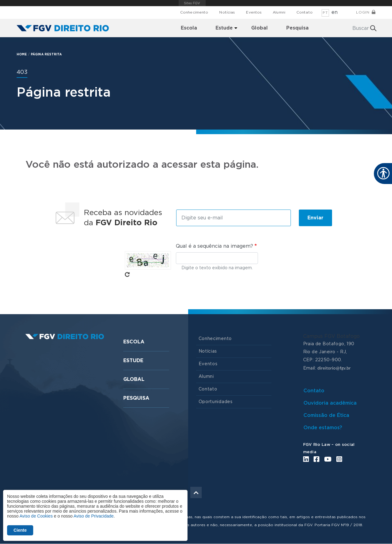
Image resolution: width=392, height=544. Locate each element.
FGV (192, 3)
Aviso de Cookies (36, 516)
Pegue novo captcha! (127, 274)
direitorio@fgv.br (334, 368)
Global (134, 379)
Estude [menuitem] (224, 28)
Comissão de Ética (326, 415)
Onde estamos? (323, 428)
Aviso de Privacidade (93, 516)
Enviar (315, 218)
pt (325, 13)
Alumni (279, 12)
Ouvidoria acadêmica (330, 403)
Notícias (227, 12)
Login (363, 12)
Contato (305, 12)
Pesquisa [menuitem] (297, 28)
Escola (134, 342)
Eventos (254, 12)
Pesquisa (136, 398)
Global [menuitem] (259, 28)
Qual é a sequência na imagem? (214, 246)
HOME (22, 54)
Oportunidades (216, 402)
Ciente (20, 530)
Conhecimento (194, 12)
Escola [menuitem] (189, 28)
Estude (133, 361)
